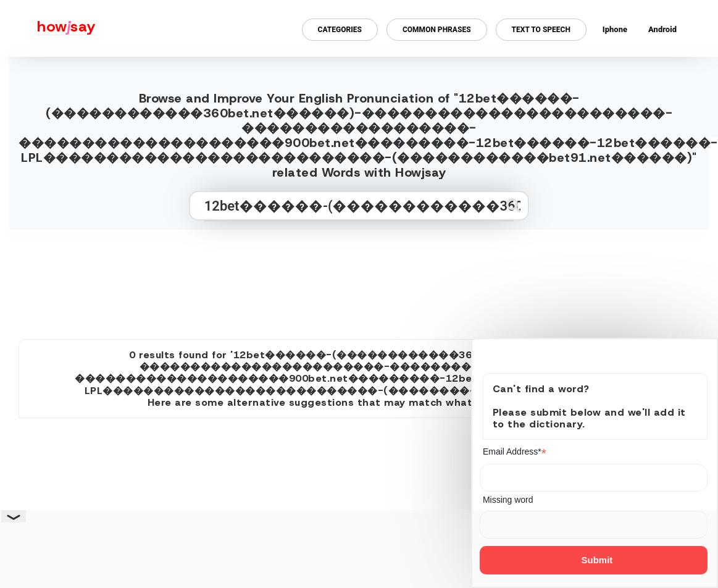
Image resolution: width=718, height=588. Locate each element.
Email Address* (515, 452)
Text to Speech (541, 30)
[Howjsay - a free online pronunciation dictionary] (48, 28)
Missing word (508, 500)
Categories (340, 30)
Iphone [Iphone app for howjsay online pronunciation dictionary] (615, 29)
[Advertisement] (359, 279)
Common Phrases (437, 30)
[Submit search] (513, 205)
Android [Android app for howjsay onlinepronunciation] (662, 29)
